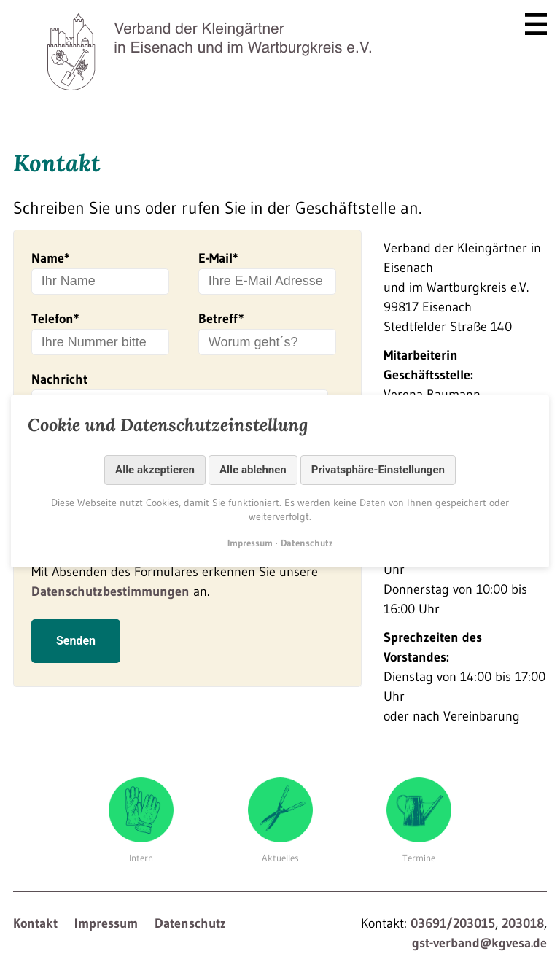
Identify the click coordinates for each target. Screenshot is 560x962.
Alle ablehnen (253, 470)
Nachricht (59, 379)
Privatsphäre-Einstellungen (378, 470)
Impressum (106, 923)
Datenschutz (190, 923)
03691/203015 (453, 923)
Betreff (221, 319)
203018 (523, 923)
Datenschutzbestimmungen (110, 603)
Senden (76, 652)
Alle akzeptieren (155, 470)
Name (51, 258)
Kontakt (35, 923)
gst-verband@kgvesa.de (479, 943)
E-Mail (218, 258)
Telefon (55, 319)
